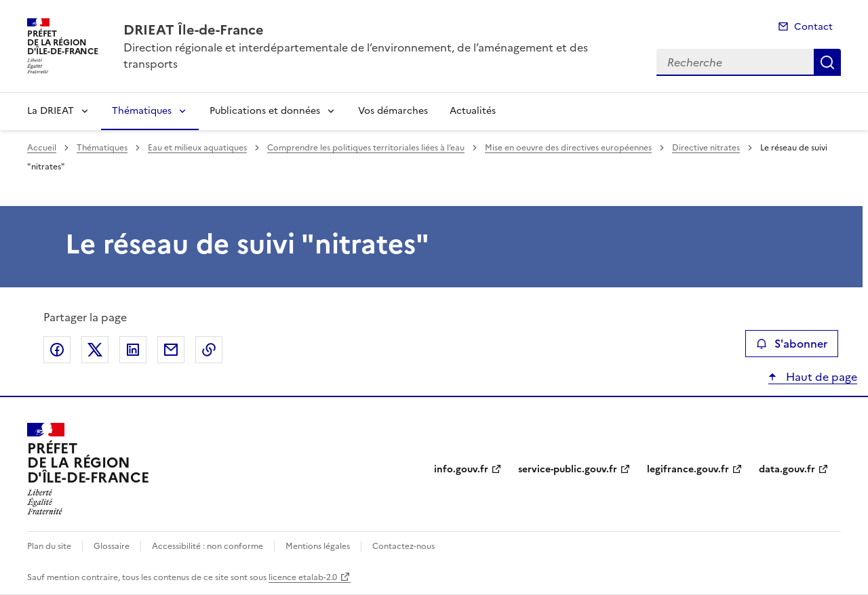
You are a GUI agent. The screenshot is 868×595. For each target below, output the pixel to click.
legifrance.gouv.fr (688, 469)
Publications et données (265, 111)
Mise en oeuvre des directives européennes (568, 148)
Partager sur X (95, 350)
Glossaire (112, 546)
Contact (813, 27)
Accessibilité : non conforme (208, 546)
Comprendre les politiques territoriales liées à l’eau (366, 148)
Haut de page (820, 377)
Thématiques (142, 111)
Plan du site (49, 546)
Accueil (42, 148)
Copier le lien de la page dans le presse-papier (209, 350)
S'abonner (792, 344)
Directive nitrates (706, 148)
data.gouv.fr (787, 469)
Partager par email (171, 350)
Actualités (473, 111)
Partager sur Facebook (57, 350)
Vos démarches (393, 111)
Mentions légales (318, 546)
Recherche (827, 62)
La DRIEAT (51, 111)
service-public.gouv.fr (568, 469)
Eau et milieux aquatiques (197, 148)
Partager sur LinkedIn (133, 350)
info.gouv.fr (461, 469)
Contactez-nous (403, 546)
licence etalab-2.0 (303, 577)
